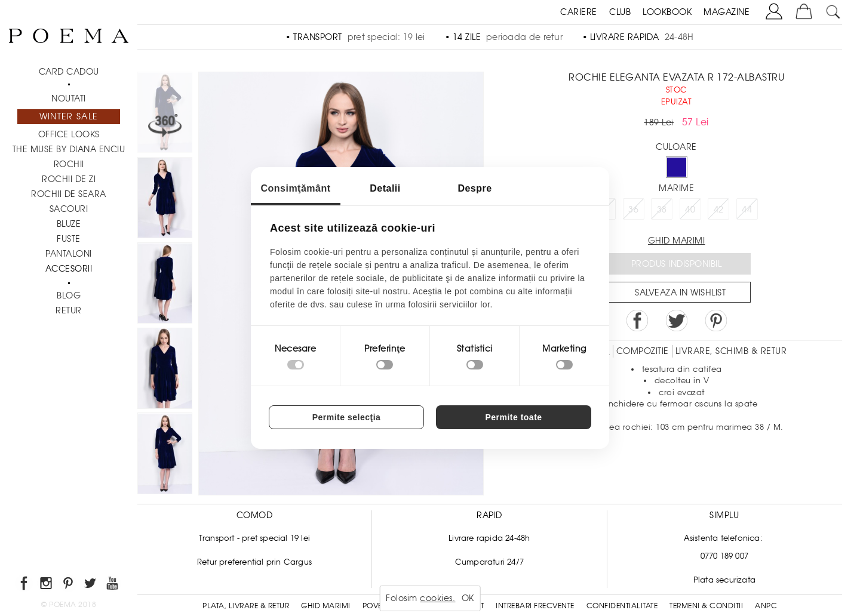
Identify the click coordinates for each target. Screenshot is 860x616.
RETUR (69, 310)
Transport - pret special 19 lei (254, 538)
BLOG (69, 295)
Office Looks (69, 134)
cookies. (437, 598)
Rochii (69, 164)
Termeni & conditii (706, 606)
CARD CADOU (69, 72)
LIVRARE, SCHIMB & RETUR (731, 351)
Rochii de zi (69, 179)
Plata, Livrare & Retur (246, 606)
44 (747, 210)
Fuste (69, 239)
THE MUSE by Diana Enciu (69, 149)
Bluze (69, 224)
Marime (676, 188)
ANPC (766, 606)
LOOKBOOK (667, 12)
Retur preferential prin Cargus (254, 562)
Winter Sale (69, 116)
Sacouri (69, 209)
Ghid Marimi (326, 606)
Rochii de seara (69, 194)
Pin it (716, 321)
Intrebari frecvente (535, 606)
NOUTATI (69, 98)
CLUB (620, 12)
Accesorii (69, 269)
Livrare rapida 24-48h (489, 538)
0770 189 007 (724, 556)
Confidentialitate (622, 606)
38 (662, 210)
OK (468, 598)
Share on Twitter (677, 321)
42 (719, 210)
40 (690, 210)
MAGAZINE (727, 12)
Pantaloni (69, 254)
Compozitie (643, 351)
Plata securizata (724, 580)
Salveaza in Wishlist (680, 292)
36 (633, 210)
